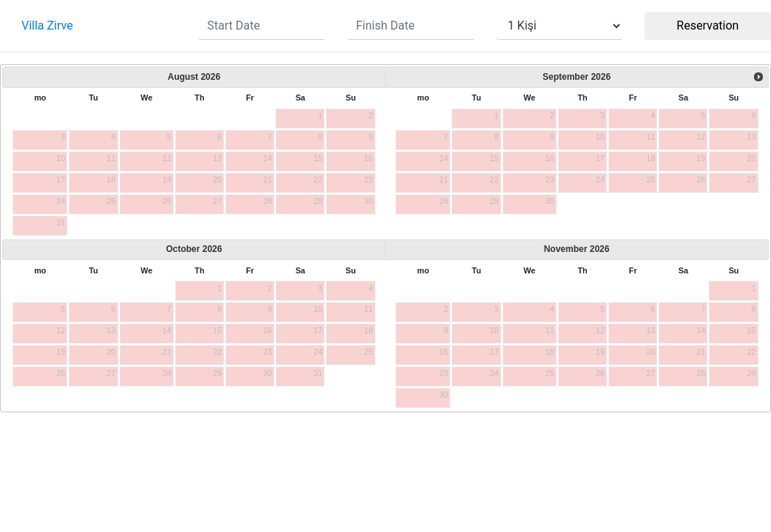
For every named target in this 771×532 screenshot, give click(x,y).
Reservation (707, 25)
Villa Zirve (47, 25)
